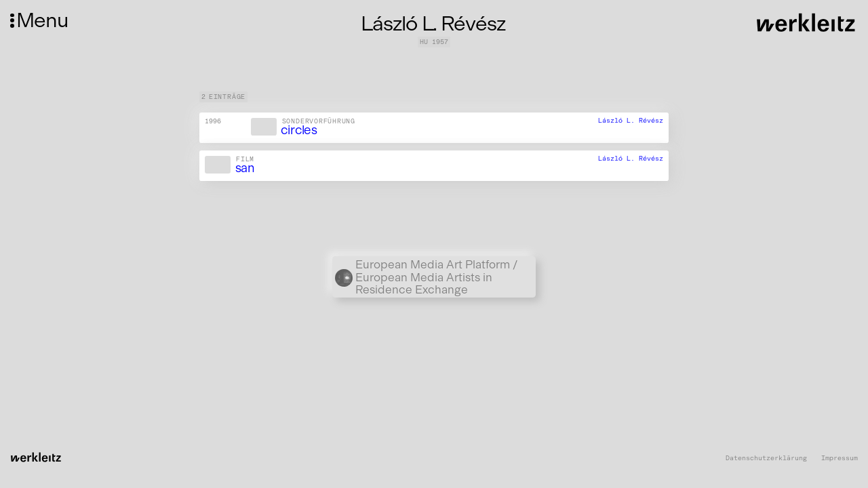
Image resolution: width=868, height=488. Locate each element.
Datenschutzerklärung (766, 459)
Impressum (840, 459)
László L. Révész (631, 121)
